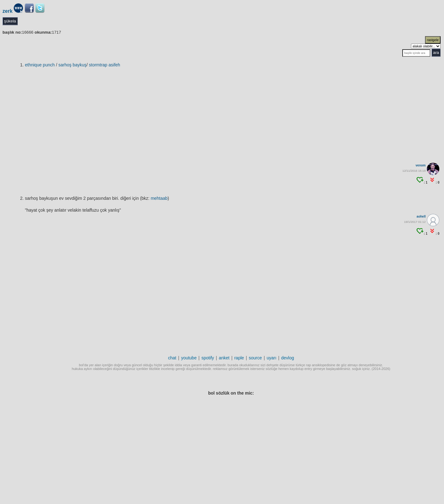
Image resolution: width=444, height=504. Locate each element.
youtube (189, 358)
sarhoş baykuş (72, 65)
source (255, 358)
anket (224, 358)
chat (172, 358)
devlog (288, 358)
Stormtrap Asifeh (105, 65)
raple (239, 358)
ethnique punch (40, 65)
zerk (7, 11)
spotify (208, 358)
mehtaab (159, 198)
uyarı (271, 358)
